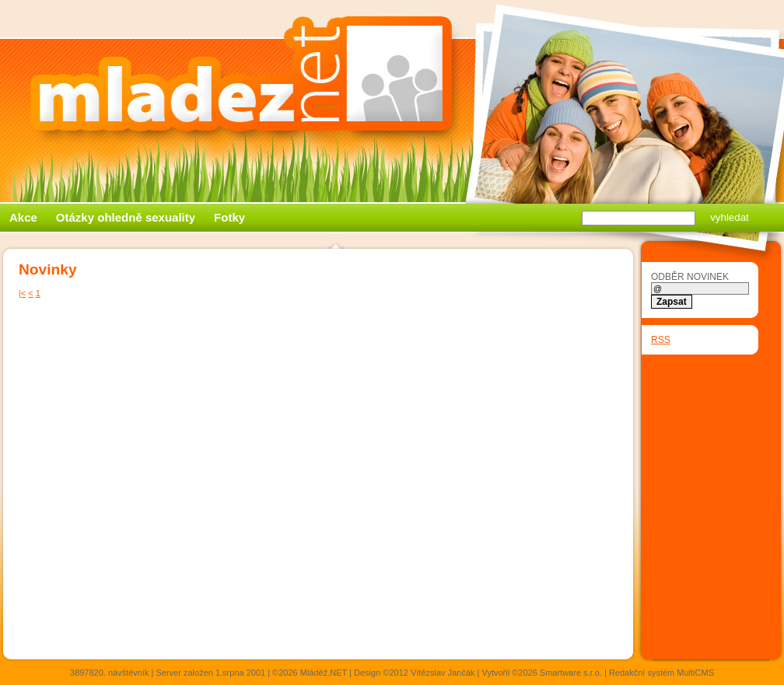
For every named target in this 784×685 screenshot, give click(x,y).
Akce (23, 217)
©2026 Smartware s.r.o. (557, 673)
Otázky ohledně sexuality (126, 217)
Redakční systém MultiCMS (661, 673)
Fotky (229, 217)
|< (22, 293)
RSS (661, 340)
